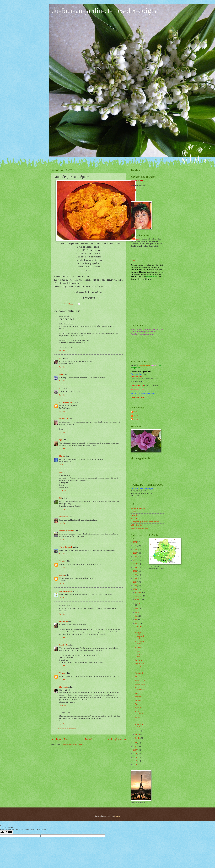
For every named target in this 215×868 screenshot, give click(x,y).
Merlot (137, 651)
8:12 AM (62, 351)
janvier (138, 738)
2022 (135, 557)
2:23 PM (62, 540)
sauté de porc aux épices (139, 665)
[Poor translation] (9, 832)
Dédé (61, 375)
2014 (135, 586)
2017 (135, 575)
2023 (135, 553)
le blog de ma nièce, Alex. (140, 528)
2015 (135, 582)
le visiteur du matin (139, 643)
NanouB (134, 190)
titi (136, 677)
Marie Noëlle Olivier (67, 531)
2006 (135, 765)
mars (137, 731)
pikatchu (138, 697)
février (138, 735)
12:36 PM (63, 491)
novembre (139, 596)
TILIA (133, 260)
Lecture (137, 717)
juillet (138, 612)
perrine (62, 575)
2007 (135, 761)
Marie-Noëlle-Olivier (138, 508)
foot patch (138, 660)
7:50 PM (62, 598)
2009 (135, 754)
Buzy (137, 669)
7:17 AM (62, 637)
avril (137, 623)
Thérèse (62, 561)
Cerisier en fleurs (139, 656)
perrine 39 (134, 515)
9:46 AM (62, 448)
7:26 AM (62, 665)
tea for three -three (139, 725)
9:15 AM (62, 395)
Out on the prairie (66, 547)
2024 (135, 549)
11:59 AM (63, 465)
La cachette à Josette (67, 402)
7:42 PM (62, 584)
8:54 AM (62, 367)
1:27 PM (62, 509)
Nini (61, 358)
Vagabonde (134, 512)
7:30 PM (62, 567)
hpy (61, 440)
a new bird (138, 647)
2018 (135, 571)
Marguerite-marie (66, 591)
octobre (138, 599)
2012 (135, 743)
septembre (139, 603)
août (137, 609)
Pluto (137, 704)
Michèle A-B (64, 419)
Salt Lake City (136, 518)
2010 (135, 750)
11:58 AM (63, 705)
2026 (135, 542)
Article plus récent (60, 739)
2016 (135, 578)
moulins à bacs (140, 684)
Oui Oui (138, 721)
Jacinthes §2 (139, 673)
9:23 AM (62, 411)
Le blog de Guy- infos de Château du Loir (145, 522)
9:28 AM (62, 679)
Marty (62, 456)
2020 (135, 564)
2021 (135, 560)
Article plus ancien (117, 739)
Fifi (61, 498)
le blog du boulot (136, 525)
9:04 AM (62, 381)
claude (135, 412)
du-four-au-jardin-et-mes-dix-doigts (104, 11)
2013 (135, 589)
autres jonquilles (139, 712)
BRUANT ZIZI (138, 627)
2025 (135, 546)
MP (61, 472)
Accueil (88, 739)
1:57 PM (62, 523)
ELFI (61, 388)
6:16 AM (62, 614)
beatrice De (63, 621)
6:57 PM (62, 554)
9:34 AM (62, 432)
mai (137, 620)
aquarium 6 (139, 708)
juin (137, 616)
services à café (140, 693)
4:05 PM (62, 724)
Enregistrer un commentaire (66, 729)
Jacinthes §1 (139, 700)
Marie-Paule (64, 517)
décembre (139, 592)
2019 (135, 567)
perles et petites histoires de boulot (140, 635)
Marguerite (63, 687)
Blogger (117, 816)
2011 (135, 746)
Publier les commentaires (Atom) (72, 744)
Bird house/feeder (140, 689)
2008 (135, 757)
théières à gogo (140, 680)
